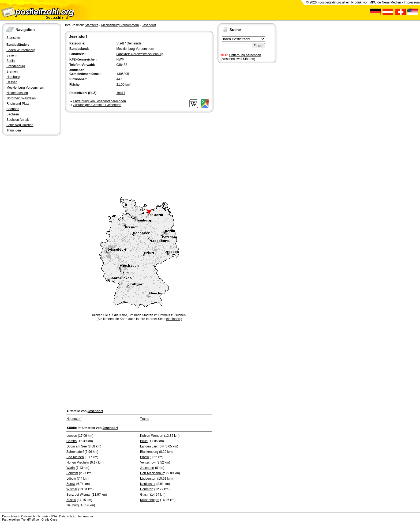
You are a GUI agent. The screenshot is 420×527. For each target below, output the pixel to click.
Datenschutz (67, 516)
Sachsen (13, 114)
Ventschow (148, 462)
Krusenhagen (150, 500)
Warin (71, 468)
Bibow (145, 457)
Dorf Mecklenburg (153, 473)
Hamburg (13, 77)
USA (54, 516)
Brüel (144, 441)
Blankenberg (149, 452)
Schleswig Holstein (20, 125)
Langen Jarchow (152, 446)
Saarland (13, 109)
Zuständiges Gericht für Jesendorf (97, 105)
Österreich (28, 516)
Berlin (11, 61)
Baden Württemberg (21, 50)
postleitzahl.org (330, 2)
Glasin (145, 495)
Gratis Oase (49, 520)
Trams (145, 419)
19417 (121, 93)
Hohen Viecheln (78, 462)
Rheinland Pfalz (18, 104)
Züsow (71, 500)
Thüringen (14, 130)
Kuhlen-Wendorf (152, 436)
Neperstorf (74, 419)
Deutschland (10, 516)
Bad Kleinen (75, 457)
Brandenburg (16, 66)
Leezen (72, 436)
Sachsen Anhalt (18, 120)
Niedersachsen (17, 93)
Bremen (12, 71)
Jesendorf (149, 25)
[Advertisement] (139, 154)
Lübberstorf (148, 479)
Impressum (412, 2)
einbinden (173, 319)
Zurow (71, 484)
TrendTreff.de (30, 520)
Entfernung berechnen (245, 55)
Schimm (72, 473)
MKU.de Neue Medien (385, 2)
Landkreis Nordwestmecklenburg (140, 54)
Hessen (12, 82)
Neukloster (148, 484)
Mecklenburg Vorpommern (25, 88)
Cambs (72, 441)
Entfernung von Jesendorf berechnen (99, 101)
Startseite (13, 38)
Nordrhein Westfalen (21, 98)
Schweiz (43, 516)
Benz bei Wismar (79, 495)
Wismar (72, 489)
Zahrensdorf (75, 452)
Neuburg (73, 505)
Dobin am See (77, 446)
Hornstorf (147, 489)
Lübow (71, 479)
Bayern (12, 55)
